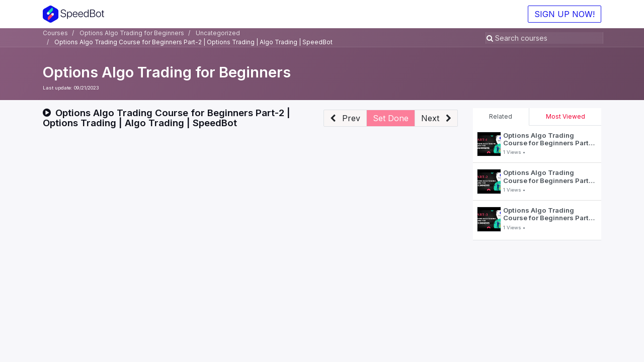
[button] (345, 118)
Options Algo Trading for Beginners (167, 72)
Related (501, 116)
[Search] (491, 38)
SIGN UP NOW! (565, 14)
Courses (55, 33)
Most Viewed (566, 116)
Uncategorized (218, 33)
